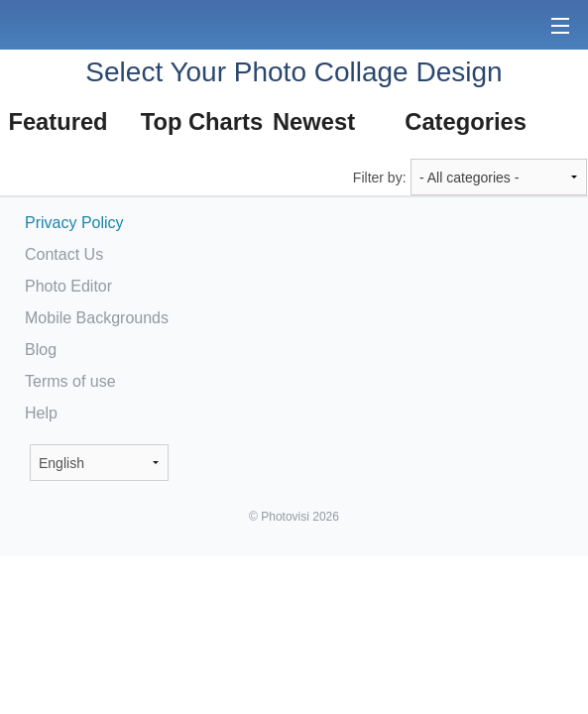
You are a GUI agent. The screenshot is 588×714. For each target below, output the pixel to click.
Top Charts (201, 122)
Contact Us (64, 254)
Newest (314, 122)
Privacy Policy (74, 223)
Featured (58, 122)
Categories (465, 122)
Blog (41, 350)
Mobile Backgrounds (97, 318)
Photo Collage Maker (78, 25)
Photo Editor (68, 286)
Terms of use (70, 381)
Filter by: (380, 178)
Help (41, 413)
